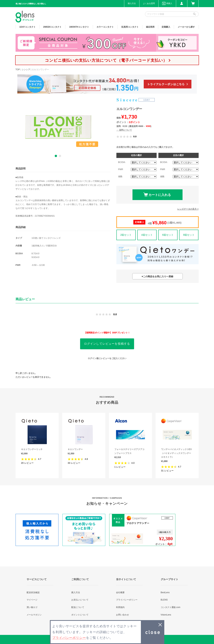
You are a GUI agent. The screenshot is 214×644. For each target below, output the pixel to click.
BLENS (164, 600)
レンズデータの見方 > (188, 209)
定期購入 (166, 27)
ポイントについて (80, 615)
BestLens (165, 592)
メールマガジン (34, 615)
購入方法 (132, 3)
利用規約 (120, 607)
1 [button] (56, 156)
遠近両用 (150, 27)
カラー (105, 27)
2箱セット (126, 235)
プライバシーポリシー (127, 600)
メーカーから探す (186, 27)
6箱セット (168, 235)
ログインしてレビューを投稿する (107, 344)
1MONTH (79, 27)
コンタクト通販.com (171, 607)
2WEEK (52, 27)
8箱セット (189, 235)
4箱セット (147, 235)
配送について (78, 607)
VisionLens (166, 615)
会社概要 (120, 592)
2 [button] (60, 156)
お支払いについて (80, 600)
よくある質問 (149, 3)
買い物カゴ (32, 607)
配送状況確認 (33, 592)
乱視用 (130, 27)
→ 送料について (124, 130)
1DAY (27, 27)
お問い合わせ (122, 615)
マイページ (32, 600)
